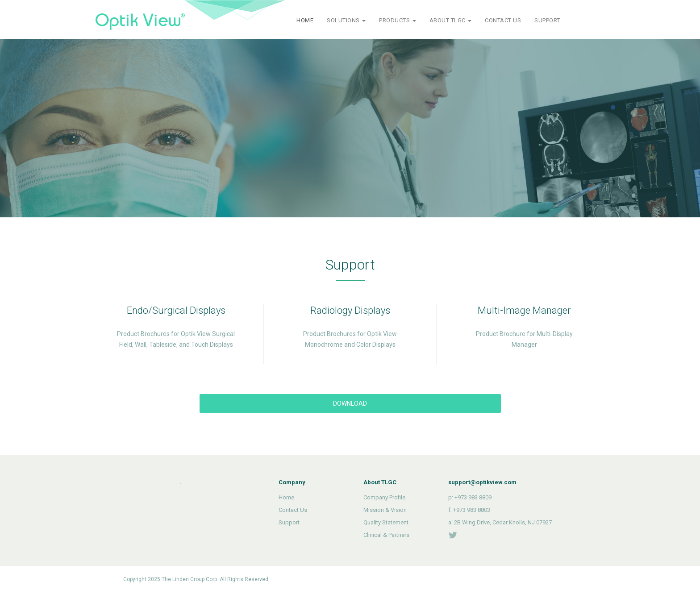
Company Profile (384, 497)
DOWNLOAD (350, 403)
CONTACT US (503, 20)
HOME (305, 20)
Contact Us (293, 510)
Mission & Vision (385, 510)
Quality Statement (386, 522)
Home (286, 497)
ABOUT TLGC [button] (451, 20)
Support (289, 522)
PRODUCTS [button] (398, 20)
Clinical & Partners (386, 535)
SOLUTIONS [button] (346, 20)
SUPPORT (547, 20)
